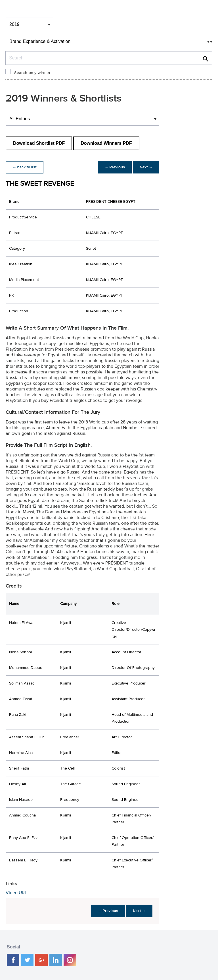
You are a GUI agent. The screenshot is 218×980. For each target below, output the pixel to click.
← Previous (115, 167)
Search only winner (32, 73)
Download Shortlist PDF (39, 143)
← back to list (25, 167)
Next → (146, 167)
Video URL (16, 893)
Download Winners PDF (106, 143)
